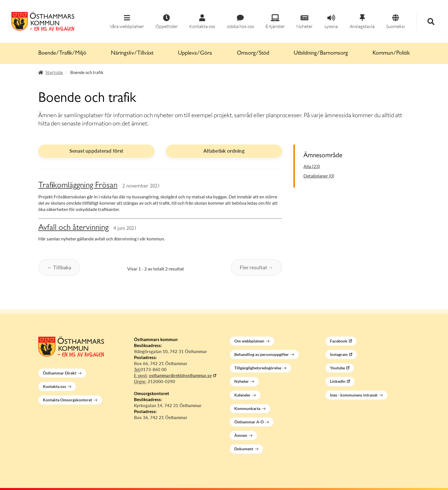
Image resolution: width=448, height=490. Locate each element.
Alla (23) (312, 166)
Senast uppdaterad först (96, 151)
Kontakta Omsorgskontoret (67, 400)
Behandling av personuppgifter (262, 354)
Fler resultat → (256, 267)
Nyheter (242, 381)
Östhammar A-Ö (249, 422)
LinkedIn (338, 381)
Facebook (339, 341)
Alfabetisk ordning (224, 151)
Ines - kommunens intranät (354, 395)
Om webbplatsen (249, 341)
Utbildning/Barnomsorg (321, 53)
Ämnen (241, 435)
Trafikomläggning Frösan (78, 186)
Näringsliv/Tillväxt (132, 53)
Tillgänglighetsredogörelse (258, 368)
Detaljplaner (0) (319, 176)
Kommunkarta (247, 408)
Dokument (244, 449)
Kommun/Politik (391, 53)
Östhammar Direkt (60, 373)
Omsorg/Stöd (253, 53)
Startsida (54, 72)
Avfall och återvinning (73, 228)
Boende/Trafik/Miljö (62, 53)
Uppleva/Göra (195, 53)
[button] (127, 22)
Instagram (339, 354)
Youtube (337, 368)
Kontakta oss (54, 386)
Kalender (242, 395)
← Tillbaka (59, 267)
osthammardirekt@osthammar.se (180, 375)
